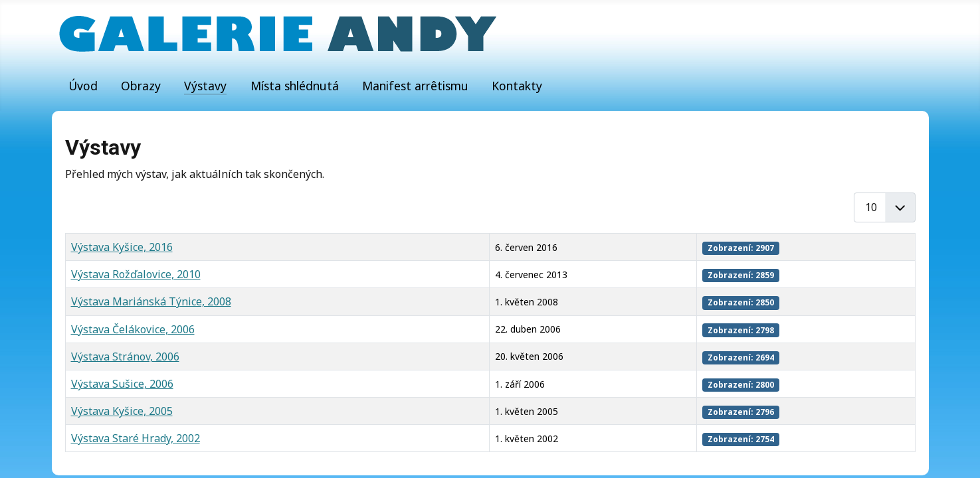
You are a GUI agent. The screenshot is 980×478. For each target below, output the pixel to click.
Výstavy (205, 86)
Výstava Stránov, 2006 (125, 357)
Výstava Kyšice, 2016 (122, 247)
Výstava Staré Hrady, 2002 (136, 438)
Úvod (83, 86)
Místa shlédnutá (295, 86)
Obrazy (141, 86)
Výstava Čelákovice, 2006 (133, 329)
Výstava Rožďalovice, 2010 (136, 274)
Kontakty (517, 86)
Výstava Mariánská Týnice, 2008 (151, 301)
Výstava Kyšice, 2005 (122, 411)
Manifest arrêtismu (415, 86)
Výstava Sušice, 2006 (122, 384)
